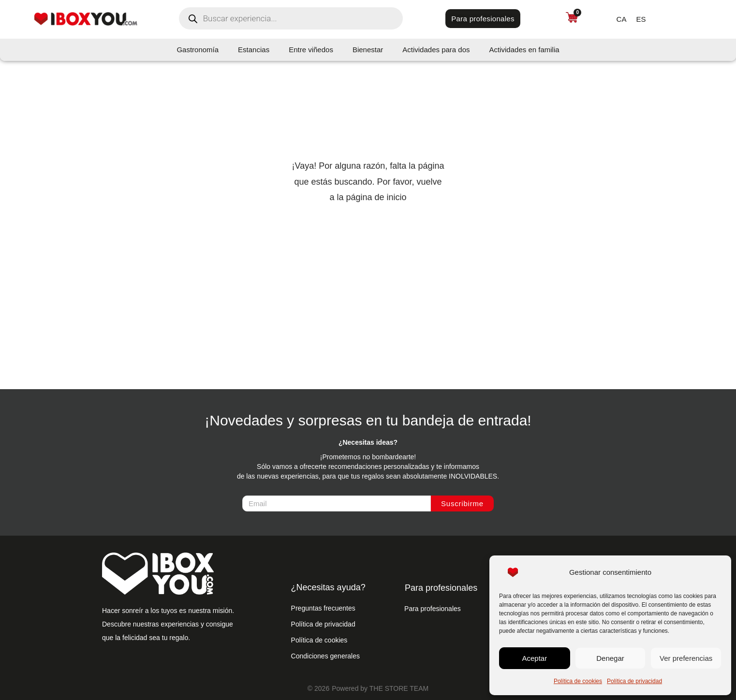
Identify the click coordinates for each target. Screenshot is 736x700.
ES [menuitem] (641, 19)
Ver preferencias (686, 658)
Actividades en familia (524, 50)
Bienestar (368, 50)
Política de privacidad (634, 681)
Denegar (610, 658)
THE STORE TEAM (399, 688)
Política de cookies (578, 681)
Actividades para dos (436, 50)
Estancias (254, 50)
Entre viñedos (311, 50)
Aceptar (534, 658)
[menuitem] (622, 19)
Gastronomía (198, 50)
